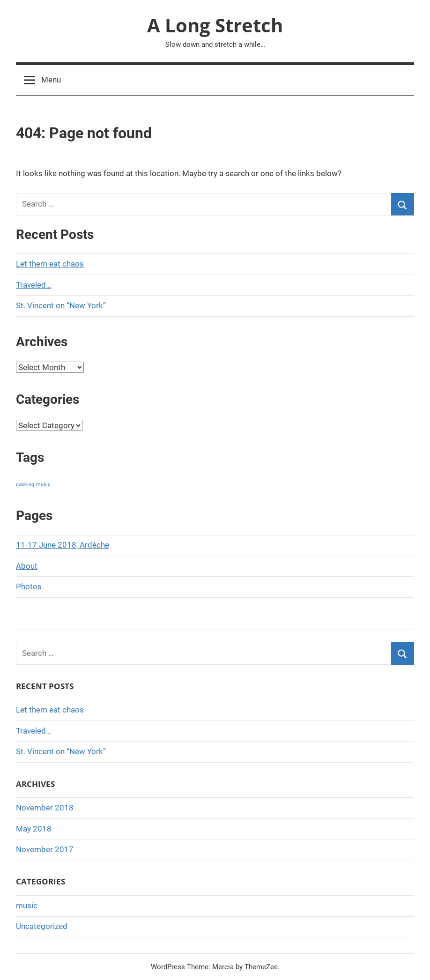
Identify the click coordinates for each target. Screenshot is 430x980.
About (27, 566)
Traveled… (33, 285)
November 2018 (45, 808)
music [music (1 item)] (43, 485)
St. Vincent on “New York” (61, 305)
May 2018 (34, 829)
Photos (29, 587)
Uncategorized (42, 926)
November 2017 (45, 849)
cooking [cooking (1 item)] (25, 485)
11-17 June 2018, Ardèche (63, 545)
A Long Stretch (215, 25)
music (27, 906)
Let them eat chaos (50, 264)
